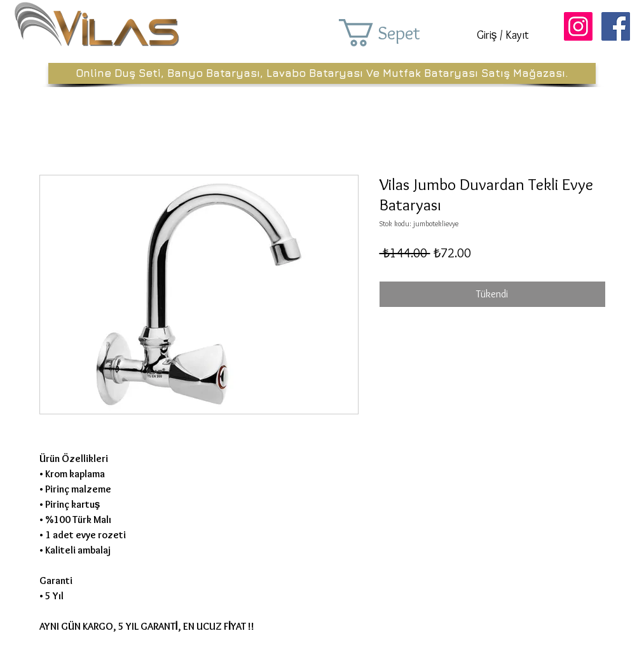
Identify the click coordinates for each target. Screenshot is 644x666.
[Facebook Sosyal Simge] (616, 26)
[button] (397, 33)
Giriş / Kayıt (503, 35)
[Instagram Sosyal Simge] (578, 26)
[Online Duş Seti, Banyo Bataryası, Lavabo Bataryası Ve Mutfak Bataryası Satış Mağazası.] (322, 73)
